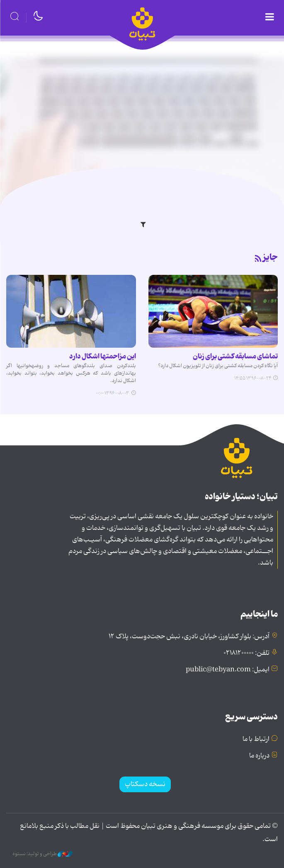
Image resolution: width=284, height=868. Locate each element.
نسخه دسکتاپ (145, 784)
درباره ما (259, 756)
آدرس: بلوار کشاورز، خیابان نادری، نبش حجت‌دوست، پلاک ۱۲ (189, 637)
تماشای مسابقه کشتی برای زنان (235, 356)
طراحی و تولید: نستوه (42, 854)
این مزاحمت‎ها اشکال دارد (103, 356)
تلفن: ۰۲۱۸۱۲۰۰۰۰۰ (246, 653)
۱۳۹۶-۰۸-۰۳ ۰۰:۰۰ (113, 393)
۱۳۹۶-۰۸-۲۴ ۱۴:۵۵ (253, 378)
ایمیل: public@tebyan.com (228, 670)
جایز (270, 257)
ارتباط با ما (256, 739)
